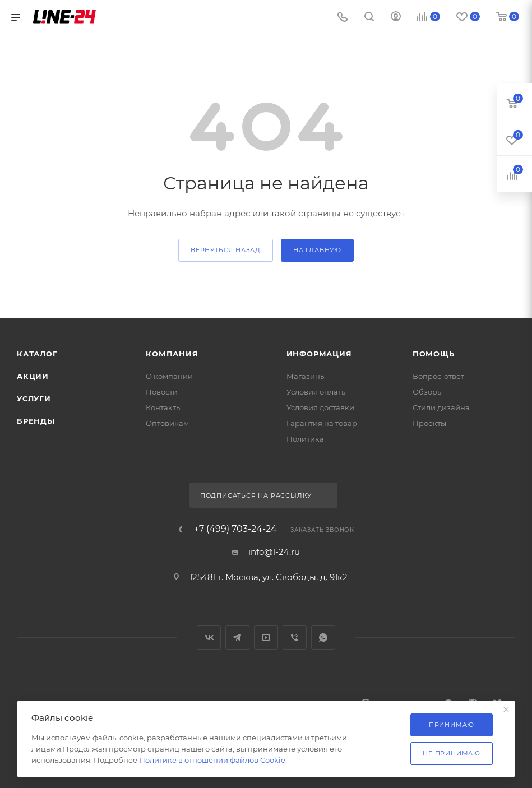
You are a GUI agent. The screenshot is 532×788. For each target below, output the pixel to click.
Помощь (434, 354)
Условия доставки (320, 407)
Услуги (34, 398)
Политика (305, 439)
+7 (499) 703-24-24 (235, 529)
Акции (33, 376)
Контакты (164, 407)
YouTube (266, 638)
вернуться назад (226, 250)
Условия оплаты (317, 392)
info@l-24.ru (274, 552)
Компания (172, 354)
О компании (169, 376)
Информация (319, 354)
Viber (295, 638)
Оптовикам (167, 423)
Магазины (306, 376)
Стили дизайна (441, 407)
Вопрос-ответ (438, 376)
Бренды (36, 421)
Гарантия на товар (322, 423)
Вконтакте (209, 638)
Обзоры (428, 392)
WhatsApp (323, 638)
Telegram (237, 638)
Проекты (429, 423)
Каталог (37, 354)
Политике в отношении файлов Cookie (212, 760)
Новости (162, 392)
